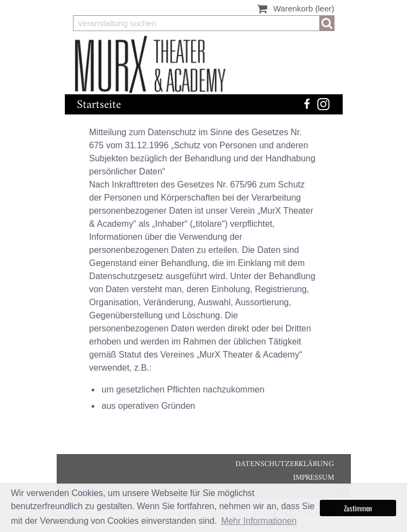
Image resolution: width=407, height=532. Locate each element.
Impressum (314, 478)
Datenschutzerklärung (285, 464)
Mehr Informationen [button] (259, 521)
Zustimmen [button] (358, 508)
